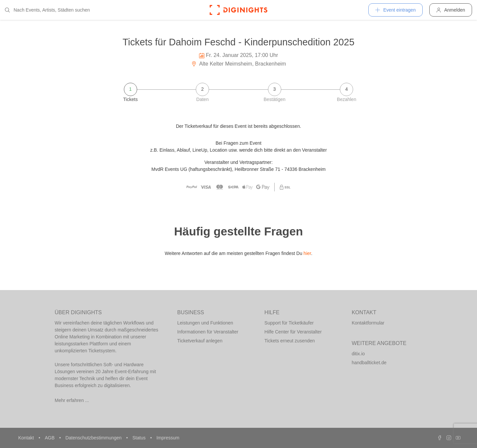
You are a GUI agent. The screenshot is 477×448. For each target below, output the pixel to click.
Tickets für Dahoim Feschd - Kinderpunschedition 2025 (238, 42)
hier (307, 253)
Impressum (168, 438)
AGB (50, 438)
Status (140, 438)
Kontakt (27, 438)
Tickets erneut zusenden (290, 341)
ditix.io (358, 354)
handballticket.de (369, 363)
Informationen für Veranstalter (208, 332)
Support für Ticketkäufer (289, 323)
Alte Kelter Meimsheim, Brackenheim (239, 64)
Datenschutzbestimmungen (94, 438)
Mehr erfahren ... (72, 400)
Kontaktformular (368, 323)
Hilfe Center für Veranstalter (293, 332)
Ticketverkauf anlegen (200, 341)
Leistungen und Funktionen (205, 323)
